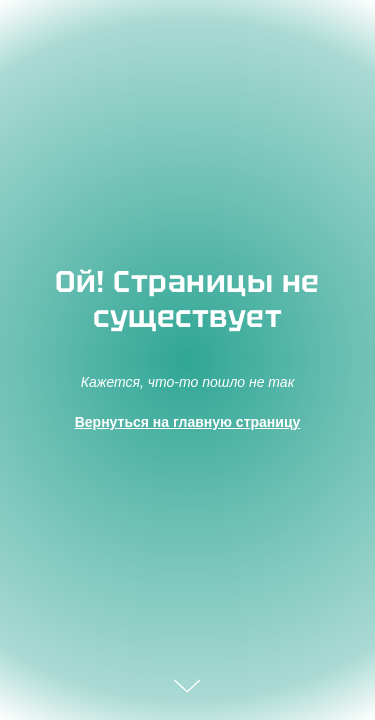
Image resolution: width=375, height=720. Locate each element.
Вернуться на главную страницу (188, 422)
